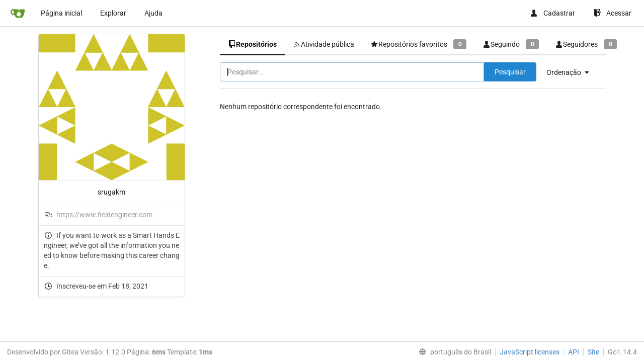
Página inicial (61, 13)
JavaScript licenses (530, 352)
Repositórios (252, 44)
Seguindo (511, 44)
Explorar (113, 13)
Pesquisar (510, 72)
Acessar (613, 13)
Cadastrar (552, 13)
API (574, 352)
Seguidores (586, 44)
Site (593, 352)
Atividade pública (324, 44)
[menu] (572, 72)
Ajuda (153, 13)
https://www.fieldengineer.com (104, 215)
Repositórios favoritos (418, 44)
